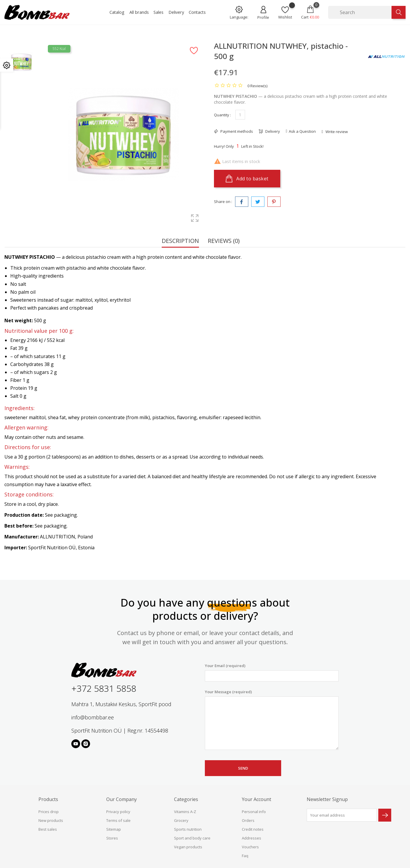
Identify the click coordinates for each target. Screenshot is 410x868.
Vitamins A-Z (185, 812)
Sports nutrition (188, 829)
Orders (248, 820)
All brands (139, 12)
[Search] (360, 12)
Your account (257, 799)
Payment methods (236, 131)
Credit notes (253, 829)
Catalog (117, 12)
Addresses (252, 838)
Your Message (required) (272, 720)
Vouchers (250, 847)
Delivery (176, 12)
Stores (112, 838)
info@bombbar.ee (93, 717)
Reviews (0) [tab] (224, 241)
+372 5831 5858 (104, 688)
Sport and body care (192, 838)
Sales (158, 12)
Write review (336, 132)
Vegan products (188, 847)
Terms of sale (118, 820)
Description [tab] (180, 241)
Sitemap (114, 829)
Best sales (48, 829)
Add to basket (247, 179)
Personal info (254, 812)
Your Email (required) (272, 672)
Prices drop (49, 812)
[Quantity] (240, 115)
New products (51, 820)
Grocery (181, 820)
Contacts (197, 12)
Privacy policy (118, 812)
